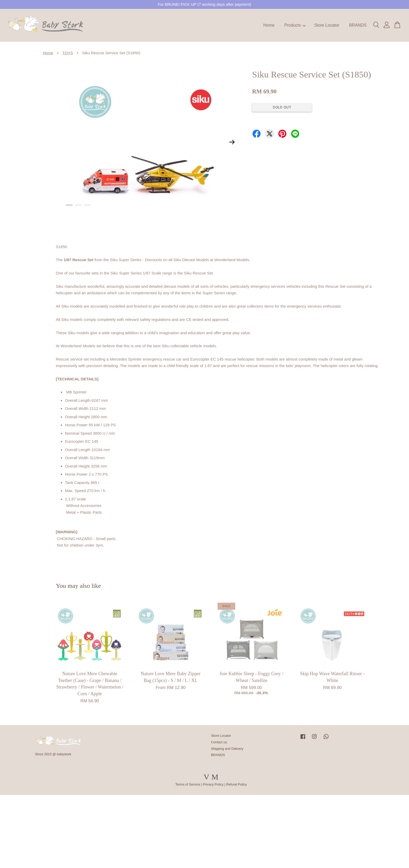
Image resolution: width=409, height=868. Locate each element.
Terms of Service (188, 784)
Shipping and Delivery (227, 749)
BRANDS (358, 25)
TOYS (68, 53)
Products (295, 25)
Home (269, 25)
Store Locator (327, 25)
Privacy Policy (213, 784)
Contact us (219, 742)
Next (232, 142)
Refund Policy (236, 784)
